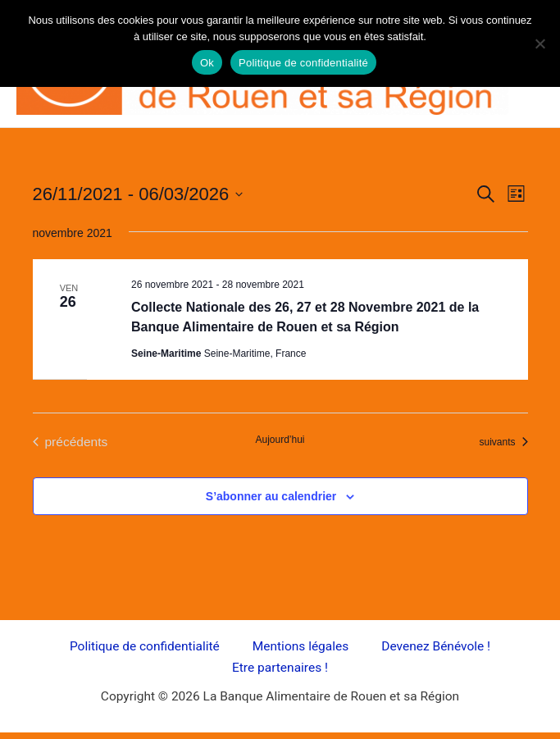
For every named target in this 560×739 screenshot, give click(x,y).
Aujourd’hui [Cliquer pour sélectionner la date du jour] (280, 440)
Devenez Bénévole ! (436, 646)
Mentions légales (301, 646)
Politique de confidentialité (145, 646)
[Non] (540, 43)
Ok (207, 63)
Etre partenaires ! (280, 668)
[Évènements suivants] (503, 442)
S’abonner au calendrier (271, 496)
